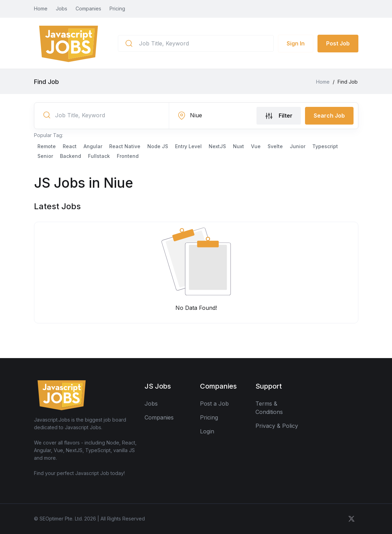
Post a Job (214, 404)
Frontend (128, 156)
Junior (298, 146)
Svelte (275, 146)
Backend (71, 156)
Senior (45, 156)
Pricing (117, 9)
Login (207, 431)
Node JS (158, 146)
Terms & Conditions (269, 408)
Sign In (296, 43)
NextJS (217, 146)
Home (41, 9)
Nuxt (238, 146)
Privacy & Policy (277, 426)
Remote (47, 146)
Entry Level (188, 146)
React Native (125, 146)
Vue (256, 146)
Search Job (329, 116)
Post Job (338, 43)
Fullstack (99, 156)
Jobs (62, 9)
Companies (88, 9)
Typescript (325, 146)
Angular (93, 146)
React (70, 146)
